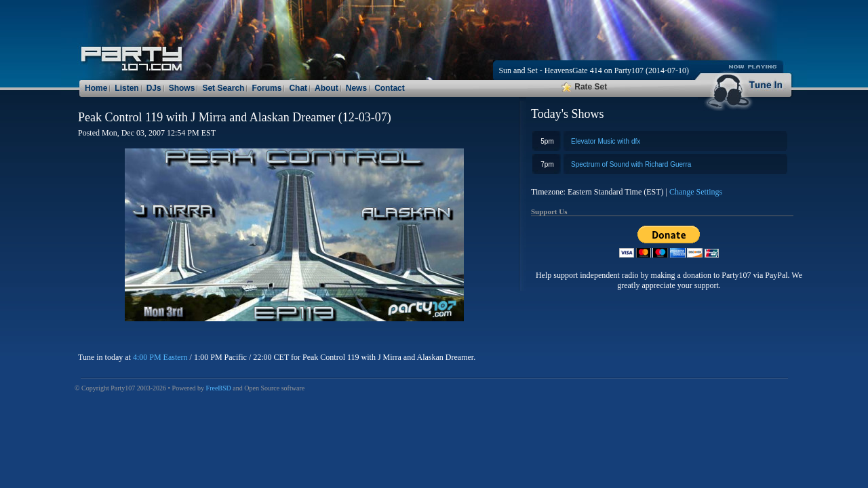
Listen (126, 88)
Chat (298, 88)
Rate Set (584, 87)
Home (96, 88)
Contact (390, 88)
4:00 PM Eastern (160, 357)
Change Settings (696, 192)
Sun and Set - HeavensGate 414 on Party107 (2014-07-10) (594, 70)
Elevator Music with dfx (606, 141)
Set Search (223, 88)
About (327, 88)
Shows (182, 88)
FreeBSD (219, 388)
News (356, 88)
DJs (154, 88)
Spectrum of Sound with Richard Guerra (631, 164)
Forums (267, 88)
